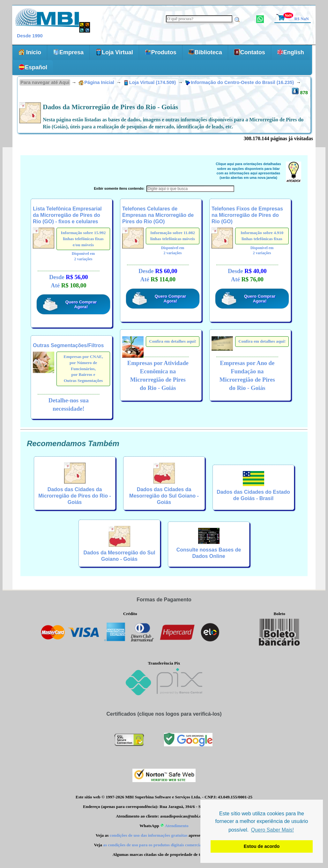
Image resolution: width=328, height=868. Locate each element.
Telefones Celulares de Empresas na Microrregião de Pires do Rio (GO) (158, 215)
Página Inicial (96, 82)
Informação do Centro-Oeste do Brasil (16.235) (240, 82)
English (291, 52)
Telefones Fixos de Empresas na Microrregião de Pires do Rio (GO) (247, 215)
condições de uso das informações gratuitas (149, 835)
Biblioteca (205, 52)
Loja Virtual (114, 52)
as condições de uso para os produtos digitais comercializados (159, 845)
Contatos (250, 52)
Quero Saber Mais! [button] (272, 830)
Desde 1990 (30, 36)
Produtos (161, 52)
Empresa (68, 52)
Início (30, 52)
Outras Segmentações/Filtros (68, 345)
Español (33, 67)
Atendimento (174, 826)
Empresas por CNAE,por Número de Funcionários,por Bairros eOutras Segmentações (83, 369)
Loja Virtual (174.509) (150, 82)
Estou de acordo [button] (262, 846)
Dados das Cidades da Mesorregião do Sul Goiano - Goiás (164, 496)
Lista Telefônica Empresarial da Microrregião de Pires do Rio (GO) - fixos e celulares (67, 215)
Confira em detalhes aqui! (173, 341)
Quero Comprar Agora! (81, 304)
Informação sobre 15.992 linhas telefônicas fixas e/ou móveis (83, 239)
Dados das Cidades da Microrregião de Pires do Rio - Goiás (75, 496)
